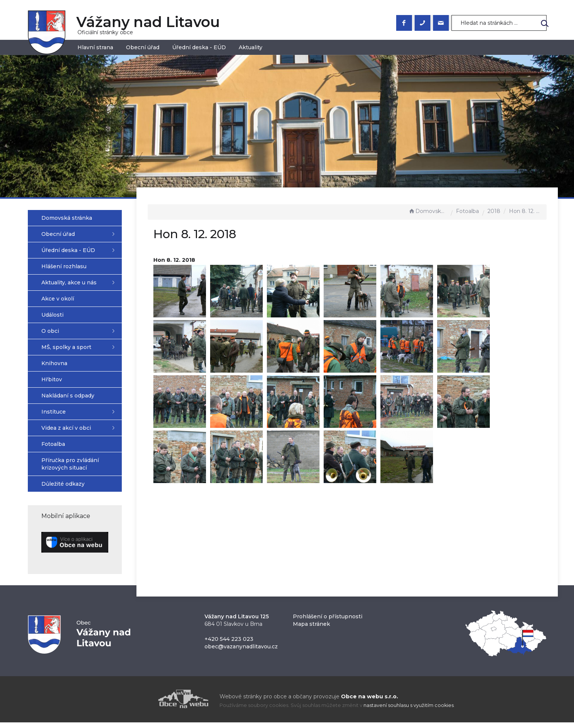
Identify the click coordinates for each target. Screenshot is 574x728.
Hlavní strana (95, 47)
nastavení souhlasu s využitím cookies (409, 711)
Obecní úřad (143, 47)
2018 (494, 211)
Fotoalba (467, 211)
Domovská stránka (428, 211)
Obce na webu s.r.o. (370, 702)
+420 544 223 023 (229, 645)
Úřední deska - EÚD (199, 47)
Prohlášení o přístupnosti (328, 622)
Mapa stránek (311, 630)
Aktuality (251, 47)
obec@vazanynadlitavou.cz (241, 652)
